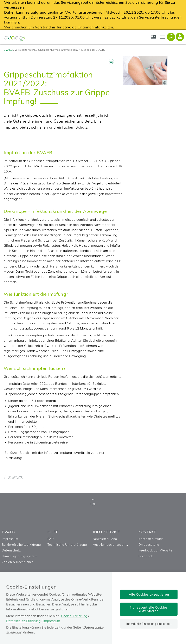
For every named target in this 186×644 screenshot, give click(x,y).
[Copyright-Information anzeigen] (165, 83)
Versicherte (21, 50)
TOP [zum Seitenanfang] (93, 503)
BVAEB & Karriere (39, 50)
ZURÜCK (13, 478)
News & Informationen (64, 50)
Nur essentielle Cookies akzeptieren (149, 609)
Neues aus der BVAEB (91, 50)
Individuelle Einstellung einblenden (149, 624)
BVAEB (8, 50)
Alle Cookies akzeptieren (149, 594)
